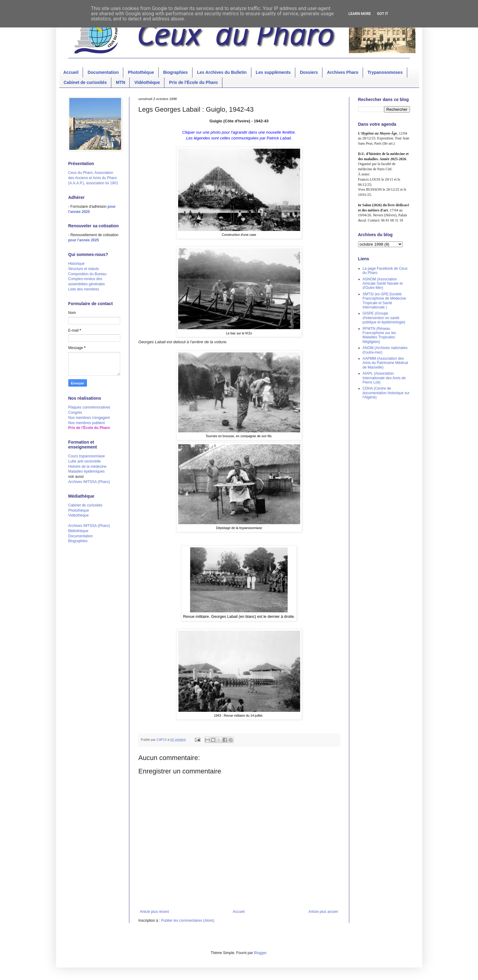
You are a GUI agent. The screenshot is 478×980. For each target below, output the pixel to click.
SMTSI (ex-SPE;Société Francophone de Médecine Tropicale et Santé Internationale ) (385, 301)
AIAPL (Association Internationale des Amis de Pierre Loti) (384, 378)
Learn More (360, 14)
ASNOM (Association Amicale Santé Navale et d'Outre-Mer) (383, 284)
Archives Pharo (343, 72)
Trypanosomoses (385, 72)
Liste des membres (84, 289)
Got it (383, 14)
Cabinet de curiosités (85, 82)
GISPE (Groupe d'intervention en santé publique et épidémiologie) (384, 318)
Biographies (176, 72)
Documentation (103, 72)
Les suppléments (273, 72)
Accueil (71, 72)
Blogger (260, 953)
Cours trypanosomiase (87, 456)
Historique (77, 264)
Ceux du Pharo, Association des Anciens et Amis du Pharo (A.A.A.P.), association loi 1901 (93, 178)
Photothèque (141, 72)
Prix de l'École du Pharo (193, 82)
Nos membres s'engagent (89, 418)
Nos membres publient (87, 423)
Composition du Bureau (87, 274)
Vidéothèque (147, 82)
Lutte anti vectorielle (85, 461)
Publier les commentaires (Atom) (188, 921)
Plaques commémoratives (89, 407)
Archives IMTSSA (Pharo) (89, 482)
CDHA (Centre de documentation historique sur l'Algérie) (386, 393)
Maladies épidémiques (86, 471)
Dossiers (309, 72)
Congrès (75, 413)
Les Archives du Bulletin (222, 72)
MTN (120, 82)
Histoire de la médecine (87, 467)
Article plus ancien (323, 912)
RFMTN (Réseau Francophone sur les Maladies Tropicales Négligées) (379, 335)
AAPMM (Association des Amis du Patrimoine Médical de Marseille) (385, 363)
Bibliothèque (78, 531)
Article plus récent (155, 912)
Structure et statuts (84, 269)
